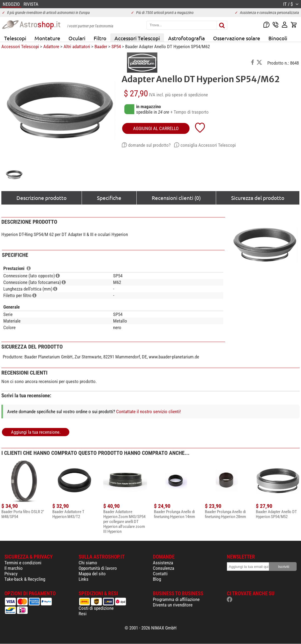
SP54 (116, 47)
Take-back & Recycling (25, 579)
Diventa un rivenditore (173, 605)
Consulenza (164, 568)
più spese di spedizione (187, 95)
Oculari (77, 38)
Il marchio (14, 568)
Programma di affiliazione (176, 599)
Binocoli (278, 38)
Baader (101, 47)
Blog (157, 579)
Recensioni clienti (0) (176, 198)
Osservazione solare (237, 38)
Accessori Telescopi (137, 38)
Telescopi (15, 38)
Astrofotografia (187, 38)
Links (84, 579)
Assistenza (163, 563)
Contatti (160, 574)
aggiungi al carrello (156, 128)
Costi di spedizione (96, 608)
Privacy (11, 574)
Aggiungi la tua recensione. (36, 432)
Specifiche (109, 198)
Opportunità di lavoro (98, 568)
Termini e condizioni (23, 563)
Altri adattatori (77, 47)
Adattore (51, 47)
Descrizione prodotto (41, 198)
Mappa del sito (92, 574)
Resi (83, 614)
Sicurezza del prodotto (258, 198)
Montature (47, 38)
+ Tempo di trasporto (190, 112)
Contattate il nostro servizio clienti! (148, 412)
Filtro (100, 38)
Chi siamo (88, 563)
